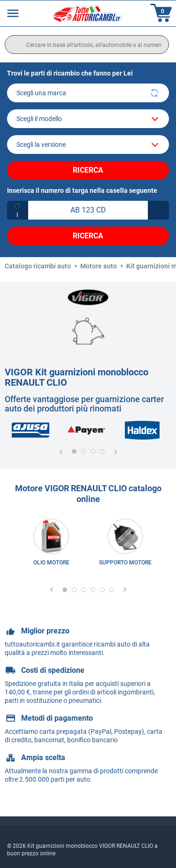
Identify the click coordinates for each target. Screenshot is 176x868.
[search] (87, 45)
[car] (88, 145)
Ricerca (88, 170)
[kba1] (88, 210)
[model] (88, 119)
